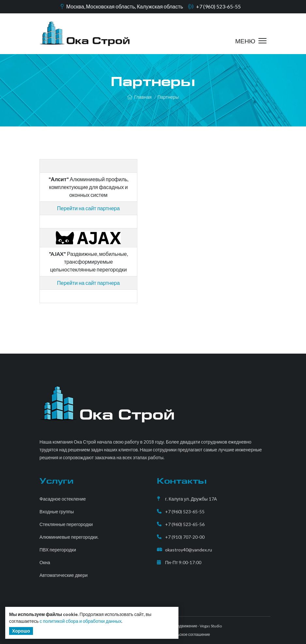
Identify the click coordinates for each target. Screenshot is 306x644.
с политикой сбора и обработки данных (80, 621)
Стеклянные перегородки (66, 524)
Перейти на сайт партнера (88, 283)
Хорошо (21, 631)
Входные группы (57, 512)
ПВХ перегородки (58, 550)
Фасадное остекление (63, 499)
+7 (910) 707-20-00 (185, 537)
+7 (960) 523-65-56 (185, 524)
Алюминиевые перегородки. (69, 537)
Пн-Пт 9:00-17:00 (183, 562)
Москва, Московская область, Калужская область (125, 6)
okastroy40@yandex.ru (189, 550)
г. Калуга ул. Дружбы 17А (191, 499)
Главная (139, 97)
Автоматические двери (64, 575)
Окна (45, 562)
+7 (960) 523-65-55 (218, 6)
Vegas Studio (211, 626)
